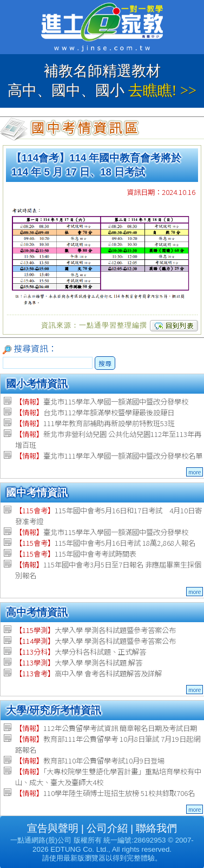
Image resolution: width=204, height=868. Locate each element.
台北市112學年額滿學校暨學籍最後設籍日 (95, 412)
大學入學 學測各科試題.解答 (79, 663)
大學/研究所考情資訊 (54, 710)
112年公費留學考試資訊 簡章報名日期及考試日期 (106, 728)
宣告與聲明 (53, 828)
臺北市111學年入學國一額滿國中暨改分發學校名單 (109, 456)
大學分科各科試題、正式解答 (81, 652)
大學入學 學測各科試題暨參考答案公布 (96, 630)
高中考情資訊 (37, 612)
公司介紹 (107, 828)
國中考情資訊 (37, 492)
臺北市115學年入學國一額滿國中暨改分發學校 (102, 402)
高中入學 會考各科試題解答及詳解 (88, 673)
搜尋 (105, 363)
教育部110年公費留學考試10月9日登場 (90, 761)
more (195, 472)
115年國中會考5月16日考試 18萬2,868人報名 (105, 543)
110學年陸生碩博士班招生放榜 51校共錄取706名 (105, 793)
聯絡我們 (156, 828)
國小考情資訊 (37, 384)
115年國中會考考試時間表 (76, 554)
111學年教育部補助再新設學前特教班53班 (95, 423)
